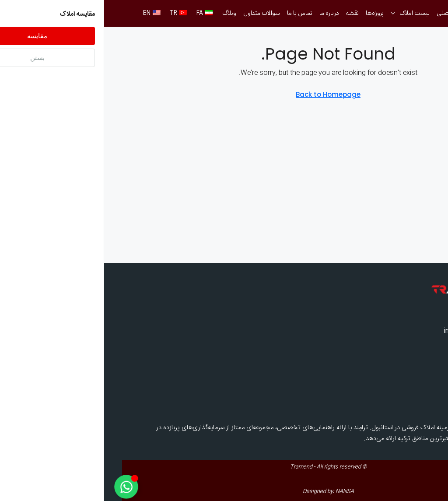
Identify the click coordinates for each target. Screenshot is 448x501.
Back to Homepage (224, 94)
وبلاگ (125, 13)
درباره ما (225, 13)
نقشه (248, 13)
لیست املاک (310, 13)
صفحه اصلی (348, 13)
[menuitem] (422, 35)
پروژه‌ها (271, 13)
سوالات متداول (157, 13)
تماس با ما (196, 13)
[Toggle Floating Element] (22, 487)
